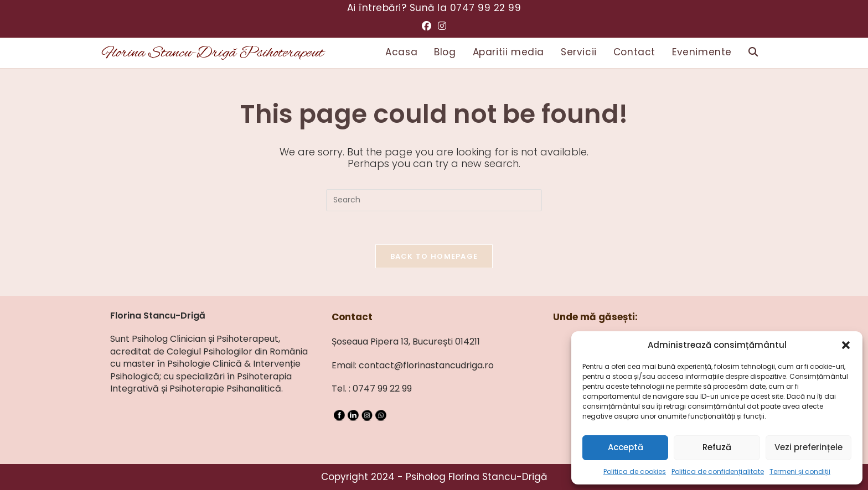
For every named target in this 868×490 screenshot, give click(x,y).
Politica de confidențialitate (718, 471)
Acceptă (626, 447)
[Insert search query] (434, 200)
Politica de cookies (635, 471)
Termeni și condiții (800, 471)
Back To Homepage (434, 256)
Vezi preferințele (808, 447)
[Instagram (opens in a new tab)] (442, 26)
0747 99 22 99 (486, 8)
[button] (846, 345)
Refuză (717, 447)
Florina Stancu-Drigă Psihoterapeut (213, 53)
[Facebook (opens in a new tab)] (427, 26)
